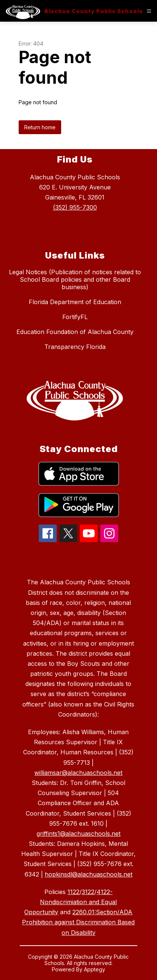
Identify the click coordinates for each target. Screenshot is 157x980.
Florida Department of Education (75, 302)
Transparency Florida (75, 347)
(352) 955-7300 (75, 207)
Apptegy (95, 969)
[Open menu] (149, 11)
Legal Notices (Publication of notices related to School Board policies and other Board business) (75, 279)
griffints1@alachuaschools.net (78, 834)
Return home (40, 127)
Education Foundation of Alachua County (75, 332)
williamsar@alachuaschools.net (78, 773)
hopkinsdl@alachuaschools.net (89, 874)
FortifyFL (75, 317)
